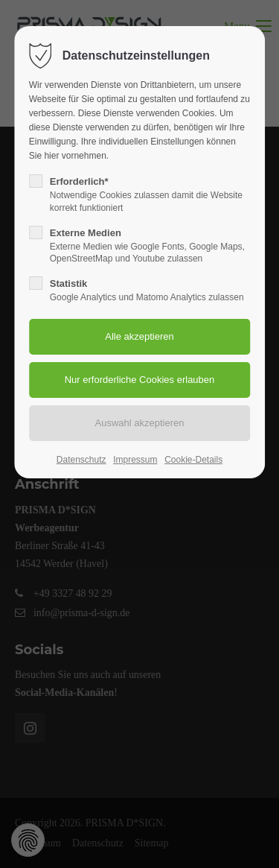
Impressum (135, 460)
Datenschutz (81, 460)
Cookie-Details (193, 460)
